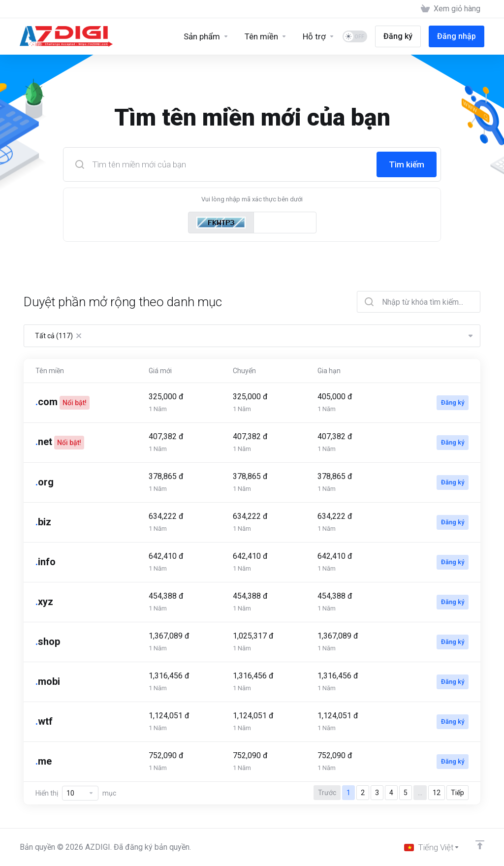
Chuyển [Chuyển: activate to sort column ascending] (244, 371)
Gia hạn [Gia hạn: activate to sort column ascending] (329, 371)
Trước (327, 793)
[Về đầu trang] (480, 845)
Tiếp (457, 793)
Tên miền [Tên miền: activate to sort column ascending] (50, 371)
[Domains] (266, 36)
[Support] (319, 36)
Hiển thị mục (76, 793)
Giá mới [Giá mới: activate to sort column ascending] (160, 371)
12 (437, 793)
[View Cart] (451, 9)
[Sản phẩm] (206, 36)
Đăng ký (453, 402)
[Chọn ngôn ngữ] (432, 847)
